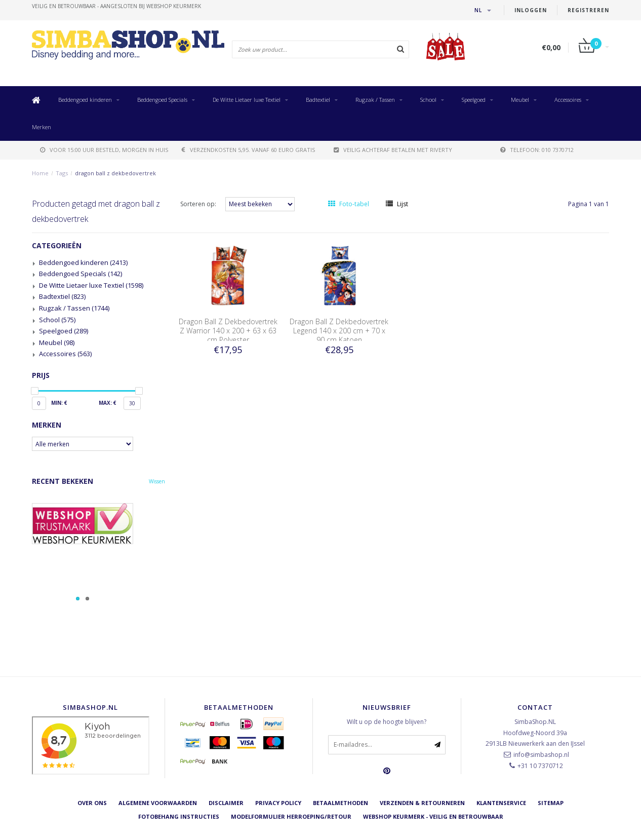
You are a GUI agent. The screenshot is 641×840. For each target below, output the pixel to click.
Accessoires (568, 100)
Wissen (157, 481)
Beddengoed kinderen (85, 100)
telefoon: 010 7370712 (537, 150)
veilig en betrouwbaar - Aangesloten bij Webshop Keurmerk (116, 6)
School (428, 100)
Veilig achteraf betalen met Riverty (393, 150)
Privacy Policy (278, 803)
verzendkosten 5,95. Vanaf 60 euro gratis (248, 150)
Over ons (92, 803)
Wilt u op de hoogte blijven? (387, 722)
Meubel (520, 100)
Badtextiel (318, 100)
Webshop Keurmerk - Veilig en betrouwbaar (433, 816)
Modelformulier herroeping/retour (291, 816)
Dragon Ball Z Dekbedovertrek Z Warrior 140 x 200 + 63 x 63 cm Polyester (228, 331)
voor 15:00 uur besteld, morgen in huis (104, 150)
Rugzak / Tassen (375, 100)
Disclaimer (226, 803)
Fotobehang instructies (179, 816)
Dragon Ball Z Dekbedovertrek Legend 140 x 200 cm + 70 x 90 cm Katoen (339, 331)
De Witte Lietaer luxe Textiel (247, 100)
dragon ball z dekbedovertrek (115, 173)
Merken (42, 127)
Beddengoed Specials (162, 100)
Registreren (588, 10)
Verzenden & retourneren (422, 803)
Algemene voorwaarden (158, 803)
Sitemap (551, 803)
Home (40, 173)
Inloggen (531, 10)
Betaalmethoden (340, 803)
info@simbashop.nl (541, 755)
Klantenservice (501, 803)
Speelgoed (474, 100)
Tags (62, 173)
